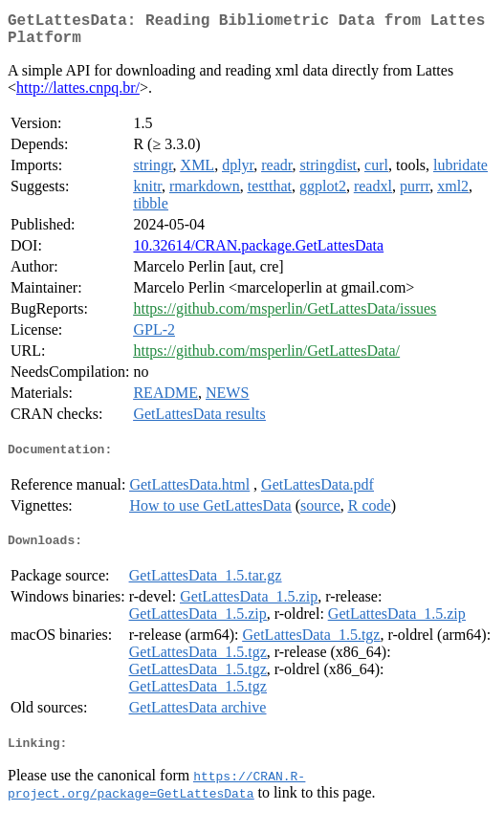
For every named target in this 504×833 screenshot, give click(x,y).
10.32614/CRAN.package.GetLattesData (258, 253)
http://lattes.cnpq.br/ (78, 95)
